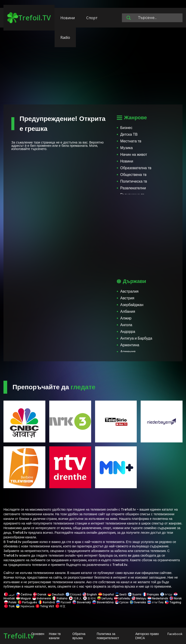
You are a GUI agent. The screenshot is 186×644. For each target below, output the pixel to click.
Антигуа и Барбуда (136, 338)
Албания (128, 311)
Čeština (24, 594)
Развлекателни (133, 188)
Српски (122, 602)
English (90, 594)
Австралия (129, 291)
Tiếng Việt (45, 606)
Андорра (128, 332)
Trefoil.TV (29, 18)
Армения (128, 352)
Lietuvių (105, 598)
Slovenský (82, 602)
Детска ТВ (129, 134)
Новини (68, 18)
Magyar (24, 598)
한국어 (89, 598)
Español (106, 594)
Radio (65, 37)
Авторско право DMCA (147, 636)
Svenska (138, 602)
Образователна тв (136, 168)
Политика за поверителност (108, 636)
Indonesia (42, 598)
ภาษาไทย (155, 602)
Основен (38, 634)
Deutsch (56, 594)
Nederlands (158, 598)
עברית (166, 594)
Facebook (175, 634)
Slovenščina (103, 602)
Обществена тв (133, 175)
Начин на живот (134, 155)
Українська (25, 606)
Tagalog (173, 602)
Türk (9, 606)
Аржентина (130, 345)
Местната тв (131, 141)
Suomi (135, 594)
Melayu (139, 598)
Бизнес (126, 128)
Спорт (92, 18)
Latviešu (122, 598)
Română (47, 602)
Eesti (121, 594)
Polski (10, 602)
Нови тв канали (55, 636)
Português (27, 602)
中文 (60, 606)
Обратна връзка (79, 636)
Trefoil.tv (19, 636)
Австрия (127, 298)
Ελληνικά (73, 594)
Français (151, 594)
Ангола (126, 325)
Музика (127, 148)
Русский (64, 602)
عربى (9, 594)
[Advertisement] (93, 68)
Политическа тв (134, 181)
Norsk (175, 598)
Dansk (40, 594)
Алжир (126, 318)
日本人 (75, 598)
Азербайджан (132, 305)
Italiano (60, 598)
